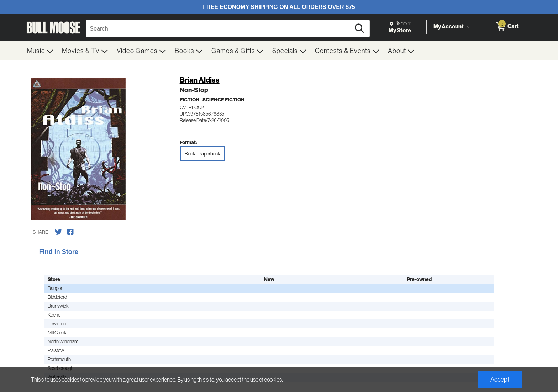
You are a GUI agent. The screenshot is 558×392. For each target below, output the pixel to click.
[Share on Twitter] (58, 232)
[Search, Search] (219, 28)
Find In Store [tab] (59, 252)
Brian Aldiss (200, 80)
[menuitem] (40, 51)
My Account (449, 26)
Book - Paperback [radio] (202, 154)
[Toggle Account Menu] (469, 27)
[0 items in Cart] (507, 27)
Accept (500, 379)
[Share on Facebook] (70, 232)
